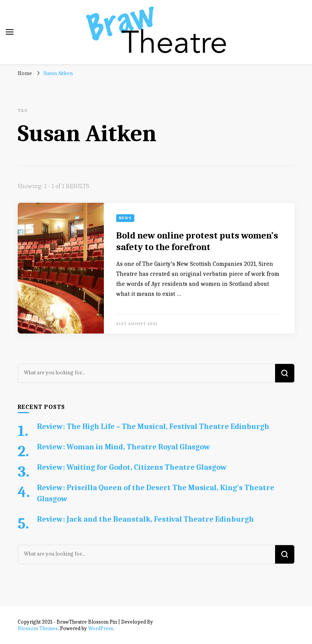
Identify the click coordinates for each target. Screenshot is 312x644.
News (125, 218)
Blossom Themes (38, 628)
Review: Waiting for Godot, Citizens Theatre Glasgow (132, 467)
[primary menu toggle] (10, 32)
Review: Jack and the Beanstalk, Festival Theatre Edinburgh (145, 519)
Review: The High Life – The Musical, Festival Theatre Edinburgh (153, 426)
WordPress (101, 628)
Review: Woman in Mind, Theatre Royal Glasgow (123, 447)
